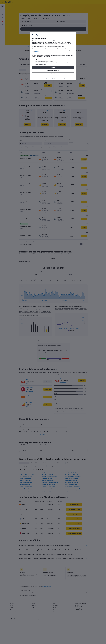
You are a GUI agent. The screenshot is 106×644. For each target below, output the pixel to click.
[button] (53, 67)
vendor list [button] (37, 51)
